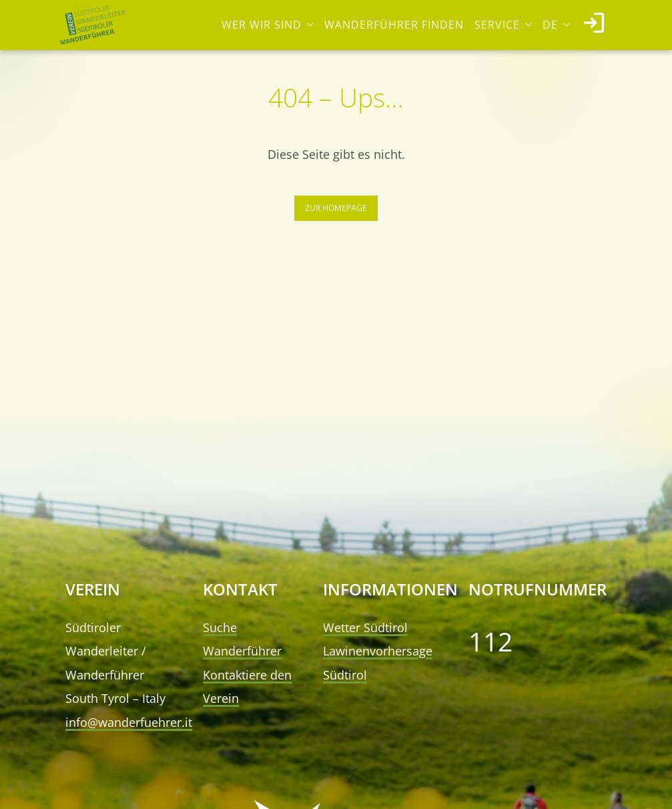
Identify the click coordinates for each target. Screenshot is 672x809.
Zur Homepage (336, 208)
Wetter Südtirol (365, 627)
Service (497, 25)
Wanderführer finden (394, 25)
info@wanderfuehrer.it (129, 722)
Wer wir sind (262, 25)
